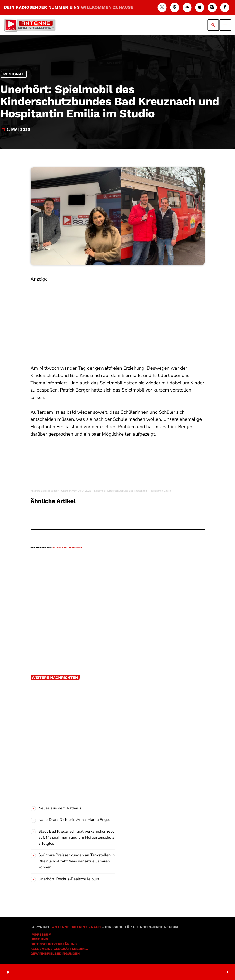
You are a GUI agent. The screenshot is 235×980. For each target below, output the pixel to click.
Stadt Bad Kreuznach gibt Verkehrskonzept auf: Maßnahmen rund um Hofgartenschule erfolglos (77, 838)
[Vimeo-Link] (30, 25)
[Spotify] (175, 8)
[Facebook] (225, 8)
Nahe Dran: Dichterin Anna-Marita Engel (74, 820)
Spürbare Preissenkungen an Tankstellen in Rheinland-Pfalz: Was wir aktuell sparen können (77, 861)
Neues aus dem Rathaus (60, 808)
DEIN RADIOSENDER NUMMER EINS (69, 7)
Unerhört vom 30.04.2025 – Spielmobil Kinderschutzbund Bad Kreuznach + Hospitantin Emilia (116, 491)
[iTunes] (200, 8)
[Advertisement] (118, 320)
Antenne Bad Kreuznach (45, 491)
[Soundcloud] (187, 8)
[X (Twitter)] (162, 8)
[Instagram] (212, 8)
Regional (14, 74)
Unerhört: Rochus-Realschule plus (69, 879)
